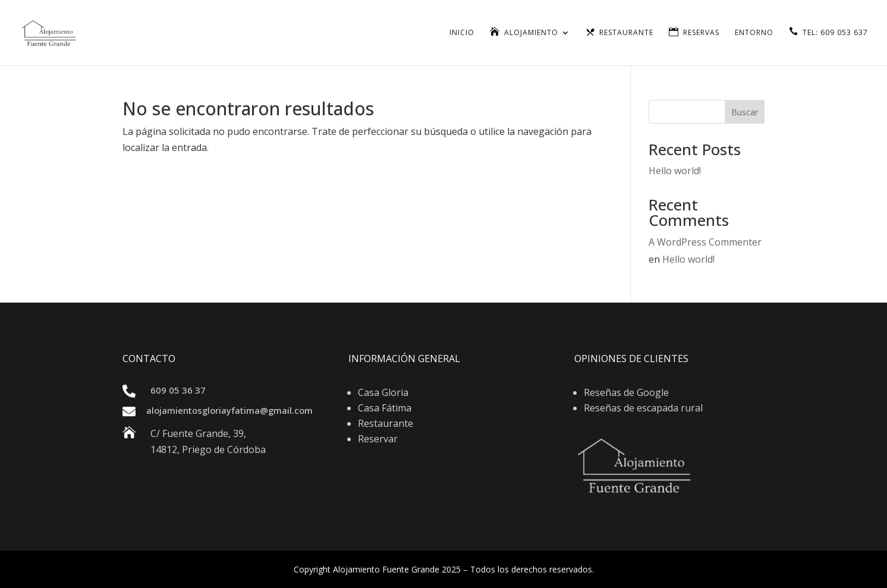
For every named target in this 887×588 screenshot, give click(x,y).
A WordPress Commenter (705, 242)
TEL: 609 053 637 (835, 33)
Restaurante (626, 33)
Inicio (462, 33)
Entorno (754, 33)
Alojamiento (531, 33)
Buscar (745, 112)
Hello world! (675, 171)
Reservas (701, 33)
